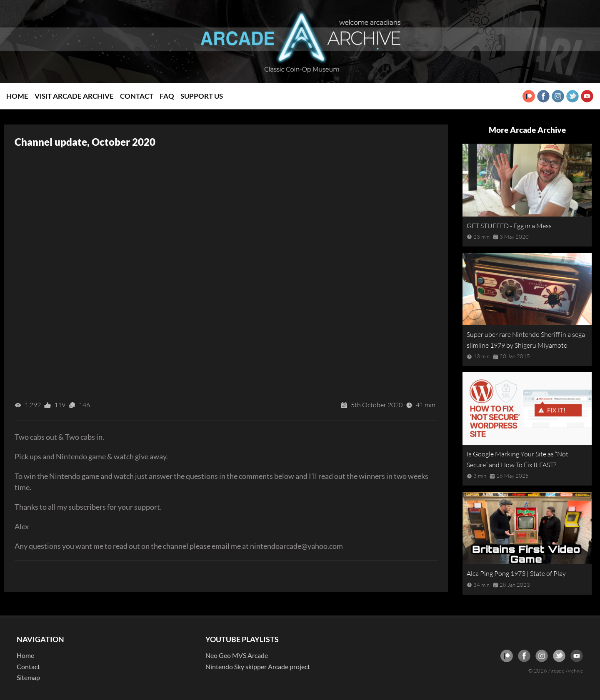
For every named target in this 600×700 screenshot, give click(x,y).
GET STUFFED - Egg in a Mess (509, 226)
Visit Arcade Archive (74, 96)
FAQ (167, 96)
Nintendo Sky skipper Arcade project (258, 666)
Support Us (202, 96)
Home (17, 96)
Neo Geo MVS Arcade (237, 655)
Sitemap (28, 677)
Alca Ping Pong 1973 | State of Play (516, 573)
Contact (137, 96)
